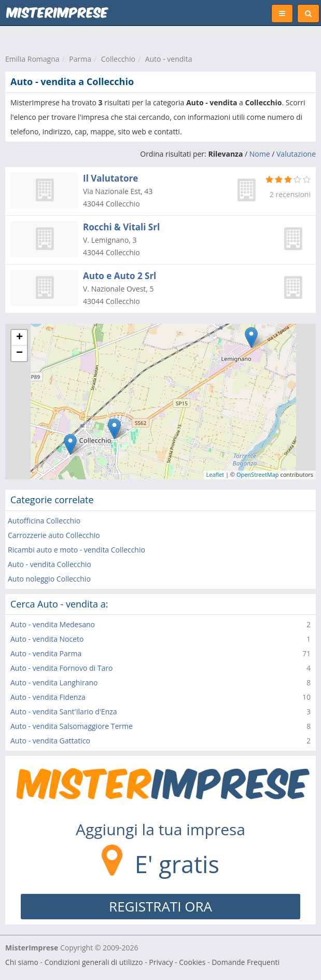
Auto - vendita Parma (46, 653)
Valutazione (296, 154)
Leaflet (215, 474)
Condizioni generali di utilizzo (94, 962)
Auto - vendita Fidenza (48, 697)
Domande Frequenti (246, 962)
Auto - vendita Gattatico (50, 741)
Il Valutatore (110, 178)
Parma (80, 59)
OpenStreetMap (258, 474)
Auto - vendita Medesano (53, 624)
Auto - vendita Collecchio (50, 564)
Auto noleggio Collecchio (49, 579)
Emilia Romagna (32, 59)
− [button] (19, 353)
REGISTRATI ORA (160, 906)
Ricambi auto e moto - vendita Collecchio (76, 550)
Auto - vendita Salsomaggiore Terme (72, 726)
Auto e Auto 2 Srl (120, 276)
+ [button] (19, 338)
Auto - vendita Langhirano (54, 682)
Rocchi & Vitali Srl (121, 227)
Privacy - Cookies (177, 962)
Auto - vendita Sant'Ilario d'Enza (64, 712)
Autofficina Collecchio (44, 521)
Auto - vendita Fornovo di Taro (61, 668)
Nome (260, 154)
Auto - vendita (169, 59)
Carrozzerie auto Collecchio (54, 535)
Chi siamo (22, 962)
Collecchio (118, 59)
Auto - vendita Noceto (47, 639)
